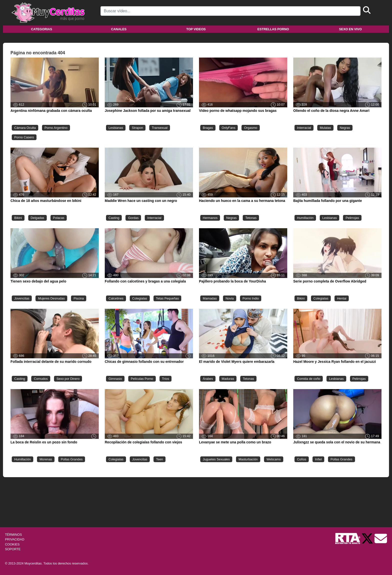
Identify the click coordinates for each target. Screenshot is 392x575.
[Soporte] (381, 538)
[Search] (230, 11)
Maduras (228, 379)
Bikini (18, 218)
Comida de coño (309, 379)
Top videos (196, 29)
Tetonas (251, 218)
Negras (345, 128)
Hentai (342, 298)
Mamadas (210, 298)
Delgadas (37, 218)
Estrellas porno (273, 29)
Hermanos (210, 218)
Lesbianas (116, 128)
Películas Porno (142, 379)
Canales (119, 29)
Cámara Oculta (25, 128)
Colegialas (140, 298)
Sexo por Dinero (68, 379)
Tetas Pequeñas (167, 298)
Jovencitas (22, 298)
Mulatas (325, 128)
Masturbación (248, 459)
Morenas (46, 459)
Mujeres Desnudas (51, 298)
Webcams (274, 459)
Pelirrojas (352, 218)
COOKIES (12, 544)
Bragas (208, 128)
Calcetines (116, 298)
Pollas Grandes (72, 459)
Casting (114, 218)
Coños (302, 459)
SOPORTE (13, 549)
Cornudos (41, 379)
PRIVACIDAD (15, 539)
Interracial (304, 128)
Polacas (59, 218)
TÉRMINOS (13, 535)
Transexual (160, 128)
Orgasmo (251, 128)
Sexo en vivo (350, 29)
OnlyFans (229, 128)
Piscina (79, 298)
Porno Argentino (56, 128)
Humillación (305, 218)
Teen (159, 459)
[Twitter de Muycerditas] (368, 538)
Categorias (41, 29)
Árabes (208, 379)
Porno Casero (24, 137)
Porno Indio (251, 298)
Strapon (137, 128)
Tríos (166, 379)
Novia (230, 298)
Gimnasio (115, 379)
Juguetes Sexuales (216, 459)
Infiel (318, 459)
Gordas (133, 218)
